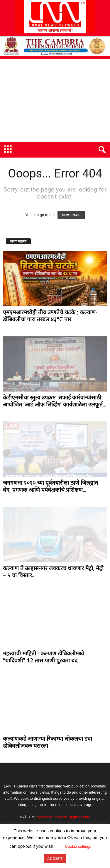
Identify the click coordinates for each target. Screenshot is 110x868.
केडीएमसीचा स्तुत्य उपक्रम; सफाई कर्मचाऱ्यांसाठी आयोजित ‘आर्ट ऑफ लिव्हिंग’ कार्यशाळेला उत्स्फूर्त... (55, 401)
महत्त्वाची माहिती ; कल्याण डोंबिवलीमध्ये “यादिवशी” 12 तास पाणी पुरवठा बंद (43, 657)
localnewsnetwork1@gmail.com (64, 817)
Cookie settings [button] (78, 846)
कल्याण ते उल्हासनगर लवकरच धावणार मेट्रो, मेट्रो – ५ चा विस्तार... (53, 572)
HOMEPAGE (71, 215)
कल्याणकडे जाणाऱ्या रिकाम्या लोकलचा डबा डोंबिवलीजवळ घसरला (48, 742)
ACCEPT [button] (55, 858)
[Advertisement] (55, 100)
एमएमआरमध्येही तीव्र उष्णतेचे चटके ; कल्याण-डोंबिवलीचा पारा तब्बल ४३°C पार (50, 316)
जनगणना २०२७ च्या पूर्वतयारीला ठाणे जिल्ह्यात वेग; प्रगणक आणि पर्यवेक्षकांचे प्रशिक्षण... (50, 486)
